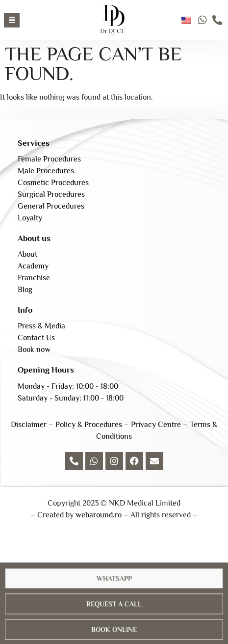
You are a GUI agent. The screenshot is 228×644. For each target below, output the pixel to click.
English (186, 20)
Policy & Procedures (89, 425)
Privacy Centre (156, 425)
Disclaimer (29, 425)
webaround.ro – (102, 515)
